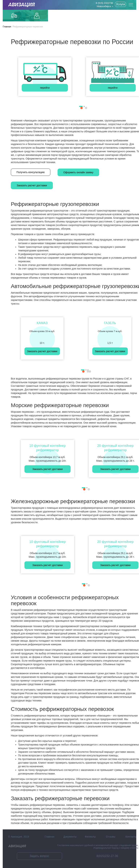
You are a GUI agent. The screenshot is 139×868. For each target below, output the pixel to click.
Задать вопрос (39, 856)
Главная (7, 27)
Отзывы (111, 837)
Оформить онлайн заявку (78, 172)
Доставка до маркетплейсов (37, 16)
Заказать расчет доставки (32, 185)
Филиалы (90, 837)
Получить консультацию (31, 172)
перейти (45, 88)
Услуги (120, 4)
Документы (70, 837)
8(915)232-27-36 (107, 856)
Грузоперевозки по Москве (14, 15)
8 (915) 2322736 (104, 3)
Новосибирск (105, 6)
